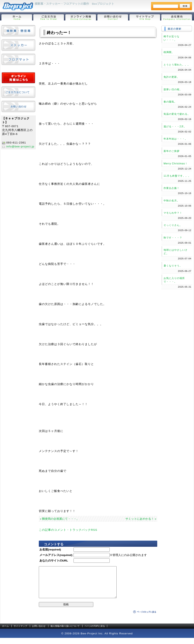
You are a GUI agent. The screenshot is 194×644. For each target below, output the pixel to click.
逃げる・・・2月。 (175, 127)
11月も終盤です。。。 (177, 176)
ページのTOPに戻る (95, 632)
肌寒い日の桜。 (173, 89)
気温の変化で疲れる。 (177, 114)
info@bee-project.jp (20, 146)
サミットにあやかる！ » (141, 519)
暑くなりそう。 (173, 266)
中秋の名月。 (172, 201)
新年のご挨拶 (172, 151)
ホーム (5, 632)
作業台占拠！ (172, 188)
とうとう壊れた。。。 (177, 65)
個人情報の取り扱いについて (65, 632)
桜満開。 (169, 52)
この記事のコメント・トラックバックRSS (68, 530)
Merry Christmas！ (176, 164)
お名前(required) (50, 550)
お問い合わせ (39, 632)
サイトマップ (20, 632)
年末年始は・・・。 (176, 139)
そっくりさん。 (173, 225)
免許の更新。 (172, 77)
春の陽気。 (170, 102)
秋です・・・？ (173, 238)
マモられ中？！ (173, 213)
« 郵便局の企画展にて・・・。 (60, 519)
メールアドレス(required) (56, 555)
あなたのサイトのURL (54, 561)
